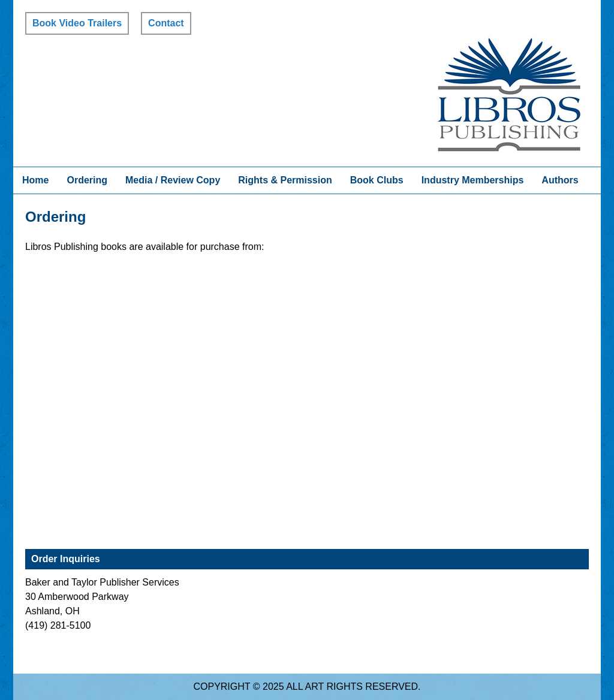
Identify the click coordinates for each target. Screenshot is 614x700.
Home (35, 180)
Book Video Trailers (77, 23)
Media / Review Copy (173, 180)
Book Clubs (377, 180)
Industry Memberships (473, 180)
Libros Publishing (509, 95)
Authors (560, 180)
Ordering (87, 180)
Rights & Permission (285, 180)
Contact (166, 23)
